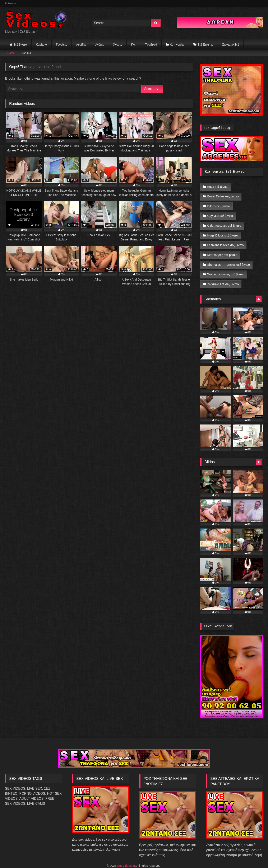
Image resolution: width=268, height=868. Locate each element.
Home (11, 53)
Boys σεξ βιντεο (218, 186)
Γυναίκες (62, 44)
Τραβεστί (151, 44)
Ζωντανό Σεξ (231, 44)
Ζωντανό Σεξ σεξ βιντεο (223, 275)
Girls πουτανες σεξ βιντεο (224, 222)
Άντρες (118, 44)
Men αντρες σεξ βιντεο (222, 248)
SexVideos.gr (126, 856)
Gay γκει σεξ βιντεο (220, 213)
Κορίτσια (41, 44)
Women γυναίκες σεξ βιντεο (226, 266)
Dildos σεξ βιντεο (219, 204)
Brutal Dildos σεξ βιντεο (223, 195)
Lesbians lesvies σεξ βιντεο (225, 239)
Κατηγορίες (177, 44)
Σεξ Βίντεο (20, 44)
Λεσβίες (81, 44)
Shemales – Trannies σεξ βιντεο (228, 257)
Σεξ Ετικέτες (205, 44)
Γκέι (134, 44)
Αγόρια (100, 44)
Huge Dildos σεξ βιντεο (223, 231)
